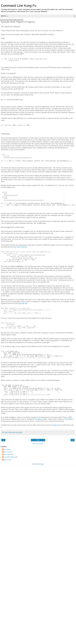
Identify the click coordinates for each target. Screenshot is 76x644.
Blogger (42, 464)
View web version (38, 444)
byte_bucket (8, 460)
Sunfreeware (69, 419)
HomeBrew (38, 419)
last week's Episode (20, 247)
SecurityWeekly (9, 454)
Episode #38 (23, 303)
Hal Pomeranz (8, 452)
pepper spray (57, 425)
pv (32, 339)
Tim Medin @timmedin (11, 457)
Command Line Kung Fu (19, 6)
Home (38, 440)
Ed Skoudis (8, 449)
